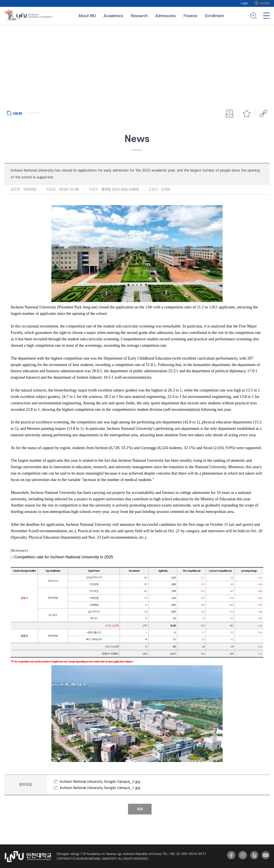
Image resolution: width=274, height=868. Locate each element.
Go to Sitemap (267, 16)
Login (244, 3)
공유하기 (261, 114)
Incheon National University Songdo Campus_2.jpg (100, 782)
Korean (265, 3)
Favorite (247, 114)
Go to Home (23, 113)
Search (254, 16)
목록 (140, 809)
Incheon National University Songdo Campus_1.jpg (100, 788)
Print (230, 114)
